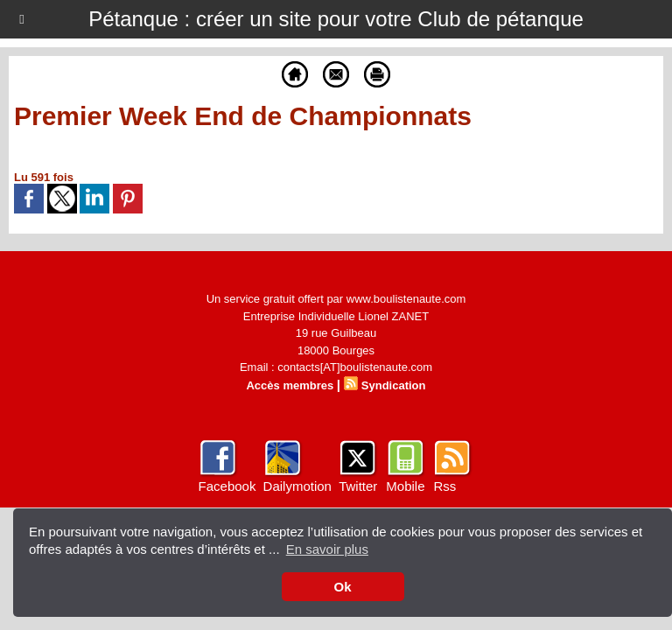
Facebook (227, 486)
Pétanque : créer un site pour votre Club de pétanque (336, 19)
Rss (444, 486)
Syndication (394, 385)
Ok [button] (342, 587)
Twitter (358, 486)
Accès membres (290, 385)
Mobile (405, 486)
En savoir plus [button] (327, 549)
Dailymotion (297, 486)
